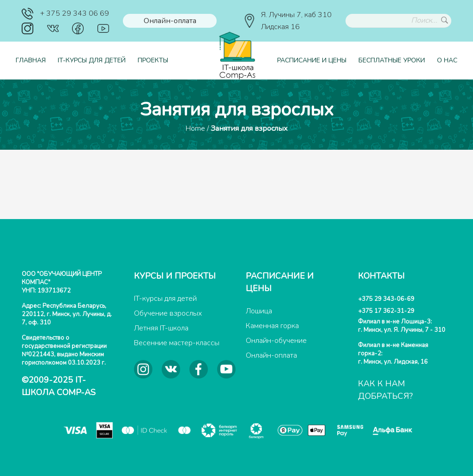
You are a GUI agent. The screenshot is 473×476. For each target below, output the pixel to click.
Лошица (259, 311)
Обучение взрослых (168, 313)
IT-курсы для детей (92, 60)
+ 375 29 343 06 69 (65, 14)
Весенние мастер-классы (177, 343)
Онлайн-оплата (170, 21)
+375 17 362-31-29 (386, 311)
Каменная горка (272, 326)
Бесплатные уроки (392, 60)
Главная (31, 60)
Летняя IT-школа (161, 328)
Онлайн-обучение (276, 341)
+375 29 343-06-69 (386, 299)
